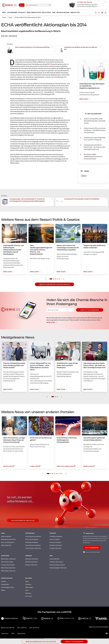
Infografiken (5, 584)
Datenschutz (21, 633)
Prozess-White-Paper (8, 565)
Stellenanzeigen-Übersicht (58, 568)
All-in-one (29, 596)
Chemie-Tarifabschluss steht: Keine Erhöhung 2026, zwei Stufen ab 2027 (95, 121)
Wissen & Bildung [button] (63, 12)
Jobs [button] (54, 12)
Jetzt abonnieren (92, 548)
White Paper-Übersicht (8, 571)
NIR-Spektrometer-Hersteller (23, 520)
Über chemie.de (34, 628)
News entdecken (6, 536)
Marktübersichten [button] (34, 12)
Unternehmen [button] (12, 12)
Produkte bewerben (56, 545)
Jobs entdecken (54, 559)
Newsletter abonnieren (90, 310)
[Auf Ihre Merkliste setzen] (96, 13)
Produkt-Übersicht (55, 548)
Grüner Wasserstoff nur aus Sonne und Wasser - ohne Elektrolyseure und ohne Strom (95, 130)
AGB (13, 633)
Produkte (28, 584)
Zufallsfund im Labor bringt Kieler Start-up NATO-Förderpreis (95, 139)
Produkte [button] (22, 12)
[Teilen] (99, 13)
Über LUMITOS (22, 628)
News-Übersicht (6, 545)
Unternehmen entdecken (33, 536)
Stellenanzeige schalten (57, 565)
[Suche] (50, 5)
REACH (49, 64)
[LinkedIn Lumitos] (107, 633)
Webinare (28, 593)
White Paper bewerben (8, 568)
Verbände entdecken (32, 542)
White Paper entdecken (8, 559)
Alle (21, 5)
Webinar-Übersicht (31, 565)
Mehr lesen (52, 322)
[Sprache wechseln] (102, 13)
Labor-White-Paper (7, 562)
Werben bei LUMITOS (8, 628)
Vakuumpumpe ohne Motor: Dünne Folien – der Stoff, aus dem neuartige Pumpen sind (95, 147)
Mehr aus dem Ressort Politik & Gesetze (54, 284)
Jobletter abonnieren (56, 562)
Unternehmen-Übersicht (33, 548)
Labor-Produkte (55, 539)
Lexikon (4, 581)
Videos (3, 590)
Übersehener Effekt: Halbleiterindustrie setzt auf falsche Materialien (93, 157)
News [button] (4, 12)
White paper (29, 587)
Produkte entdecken (56, 536)
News (27, 581)
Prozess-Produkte (55, 542)
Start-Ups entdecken (32, 539)
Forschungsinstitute (8, 587)
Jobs (27, 590)
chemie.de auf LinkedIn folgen (91, 552)
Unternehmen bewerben (33, 545)
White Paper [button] (46, 12)
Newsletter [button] (75, 12)
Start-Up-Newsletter (8, 542)
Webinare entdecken (32, 559)
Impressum (5, 633)
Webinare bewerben (32, 562)
